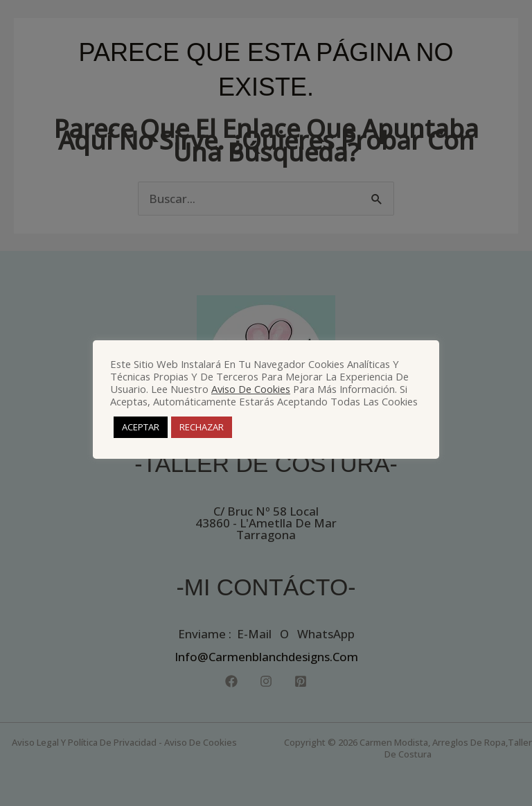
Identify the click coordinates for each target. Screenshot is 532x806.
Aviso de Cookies (251, 389)
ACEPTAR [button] (141, 427)
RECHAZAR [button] (202, 427)
